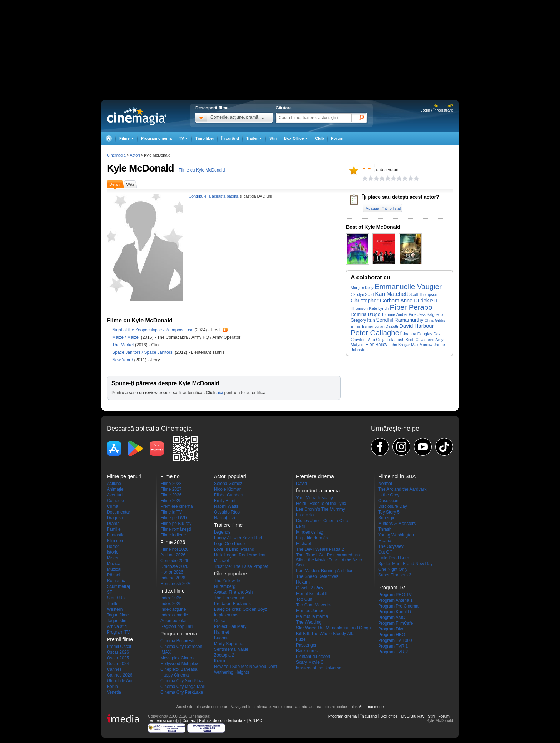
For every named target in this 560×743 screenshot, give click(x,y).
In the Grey (389, 495)
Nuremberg (225, 586)
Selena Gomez (228, 484)
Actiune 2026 (173, 555)
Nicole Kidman (228, 489)
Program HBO (392, 635)
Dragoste (116, 518)
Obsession (388, 501)
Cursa (220, 621)
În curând (230, 138)
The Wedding (309, 622)
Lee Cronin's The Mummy (321, 509)
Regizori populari (176, 626)
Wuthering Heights (232, 672)
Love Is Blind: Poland (234, 549)
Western (115, 609)
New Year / (123, 360)
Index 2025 (171, 604)
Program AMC (392, 618)
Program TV (118, 632)
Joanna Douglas (417, 334)
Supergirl (387, 518)
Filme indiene (173, 535)
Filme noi (171, 476)
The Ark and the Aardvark (402, 489)
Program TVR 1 (393, 646)
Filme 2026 (171, 495)
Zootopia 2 (224, 655)
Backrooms (307, 651)
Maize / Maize (126, 337)
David (302, 484)
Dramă (113, 524)
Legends (222, 532)
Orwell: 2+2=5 (309, 588)
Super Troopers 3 (395, 575)
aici (220, 393)
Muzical (114, 569)
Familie (114, 529)
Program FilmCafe (396, 623)
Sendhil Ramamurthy (400, 320)
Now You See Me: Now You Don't (246, 667)
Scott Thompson (423, 294)
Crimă (112, 506)
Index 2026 (171, 598)
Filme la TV (171, 512)
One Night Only (393, 569)
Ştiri (273, 138)
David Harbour (417, 326)
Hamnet (221, 632)
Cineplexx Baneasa (179, 669)
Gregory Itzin (363, 320)
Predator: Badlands (232, 604)
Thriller (113, 604)
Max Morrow (422, 345)
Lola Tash (396, 339)
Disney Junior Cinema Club (322, 521)
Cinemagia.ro (137, 116)
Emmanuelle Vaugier (408, 287)
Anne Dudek (415, 301)
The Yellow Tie (228, 581)
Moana (385, 541)
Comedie (115, 501)
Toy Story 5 (389, 512)
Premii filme (120, 639)
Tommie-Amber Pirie (399, 314)
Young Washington (396, 535)
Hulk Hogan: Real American (240, 555)
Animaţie (115, 489)
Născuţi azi (224, 518)
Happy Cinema (174, 675)
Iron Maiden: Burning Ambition (325, 571)
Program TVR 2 (393, 652)
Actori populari (174, 621)
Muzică (114, 564)
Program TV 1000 (395, 640)
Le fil (301, 526)
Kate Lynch (379, 308)
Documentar (118, 512)
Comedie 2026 (174, 561)
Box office (389, 716)
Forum (337, 138)
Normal (385, 484)
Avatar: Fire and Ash (233, 592)
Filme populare (231, 574)
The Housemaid (229, 598)
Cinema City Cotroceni (182, 647)
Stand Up (116, 598)
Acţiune (114, 484)
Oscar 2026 (118, 652)
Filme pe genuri (124, 476)
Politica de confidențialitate (222, 720)
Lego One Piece (229, 544)
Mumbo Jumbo (310, 611)
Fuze (301, 639)
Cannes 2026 (119, 675)
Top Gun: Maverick (314, 605)
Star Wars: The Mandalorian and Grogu (333, 628)
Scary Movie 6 (310, 662)
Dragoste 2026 (174, 566)
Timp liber (205, 138)
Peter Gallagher (376, 333)
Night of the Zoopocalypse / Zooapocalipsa (153, 330)
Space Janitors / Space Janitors (143, 352)
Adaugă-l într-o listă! (383, 208)
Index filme (172, 591)
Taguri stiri (117, 621)
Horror (113, 546)
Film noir (115, 541)
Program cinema (156, 138)
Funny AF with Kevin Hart (238, 538)
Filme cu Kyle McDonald (202, 170)
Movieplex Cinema (178, 658)
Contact (189, 720)
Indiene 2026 (173, 578)
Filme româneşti (176, 529)
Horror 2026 (172, 572)
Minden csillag (310, 532)
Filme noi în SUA (397, 476)
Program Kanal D (395, 612)
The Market (124, 345)
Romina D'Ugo (366, 314)
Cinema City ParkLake (182, 692)
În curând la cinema (318, 491)
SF (109, 592)
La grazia (305, 515)
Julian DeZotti (386, 326)
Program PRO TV (395, 595)
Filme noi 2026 (174, 549)
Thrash (385, 529)
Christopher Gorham (375, 300)
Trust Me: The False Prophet (241, 566)
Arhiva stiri (117, 626)
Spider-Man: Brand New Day (406, 564)
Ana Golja (377, 340)
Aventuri (115, 495)
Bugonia (222, 638)
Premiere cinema (177, 506)
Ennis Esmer (362, 326)
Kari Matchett (392, 294)
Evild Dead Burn (394, 558)
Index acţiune (173, 609)
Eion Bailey (377, 345)
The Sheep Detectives (317, 576)
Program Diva (391, 629)
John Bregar (399, 345)
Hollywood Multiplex (179, 664)
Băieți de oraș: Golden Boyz (241, 609)
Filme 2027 (171, 489)
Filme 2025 (171, 501)
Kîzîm (219, 661)
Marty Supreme (229, 644)
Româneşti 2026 (176, 584)
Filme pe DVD (174, 518)
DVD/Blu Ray (413, 716)
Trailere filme (228, 525)
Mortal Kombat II (312, 594)
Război (113, 575)
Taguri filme (118, 615)
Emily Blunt (225, 501)
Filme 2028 (171, 484)
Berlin (112, 687)
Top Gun (304, 599)
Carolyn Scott (362, 294)
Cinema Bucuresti (177, 641)
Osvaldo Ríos (227, 512)
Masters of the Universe (319, 668)
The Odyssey (391, 546)
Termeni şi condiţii (163, 720)
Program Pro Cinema (398, 606)
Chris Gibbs (435, 320)
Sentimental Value (231, 649)
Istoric (112, 552)
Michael (221, 561)
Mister (113, 558)
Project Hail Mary (230, 626)
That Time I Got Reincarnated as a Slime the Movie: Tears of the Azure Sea (330, 560)
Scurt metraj (118, 586)
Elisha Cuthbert (229, 495)
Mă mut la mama (312, 616)
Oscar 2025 (118, 658)
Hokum (303, 582)
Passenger (306, 645)
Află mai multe (371, 707)
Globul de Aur (120, 681)
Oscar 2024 (118, 664)
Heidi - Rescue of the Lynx (321, 504)
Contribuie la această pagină (213, 196)
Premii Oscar (119, 647)
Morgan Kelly (362, 288)
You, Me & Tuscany (314, 498)
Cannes (114, 669)
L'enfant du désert (313, 657)
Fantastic (116, 535)
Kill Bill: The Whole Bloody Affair (326, 634)
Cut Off (385, 552)
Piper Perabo (411, 307)
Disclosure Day (393, 506)
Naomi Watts (226, 506)
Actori (135, 155)
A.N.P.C (255, 720)
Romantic (116, 581)
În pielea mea (227, 615)
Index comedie (174, 615)
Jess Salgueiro (431, 314)
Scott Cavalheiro (420, 340)
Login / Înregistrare (437, 110)
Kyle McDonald (140, 168)
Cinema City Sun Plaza (182, 681)
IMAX (166, 652)
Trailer (225, 330)
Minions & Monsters (397, 524)
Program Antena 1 (396, 600)
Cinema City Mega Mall (182, 687)
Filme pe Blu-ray (176, 524)
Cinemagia (116, 155)
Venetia (114, 692)
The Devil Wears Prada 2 (320, 549)
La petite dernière (313, 538)
